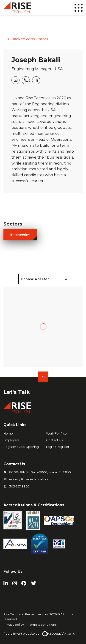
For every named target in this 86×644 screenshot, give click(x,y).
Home (8, 433)
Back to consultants (30, 39)
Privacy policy (14, 625)
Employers (11, 440)
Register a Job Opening (21, 447)
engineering (20, 234)
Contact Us (54, 440)
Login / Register (58, 447)
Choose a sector (35, 279)
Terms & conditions (42, 625)
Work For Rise (56, 433)
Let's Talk (17, 392)
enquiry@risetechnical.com (30, 479)
